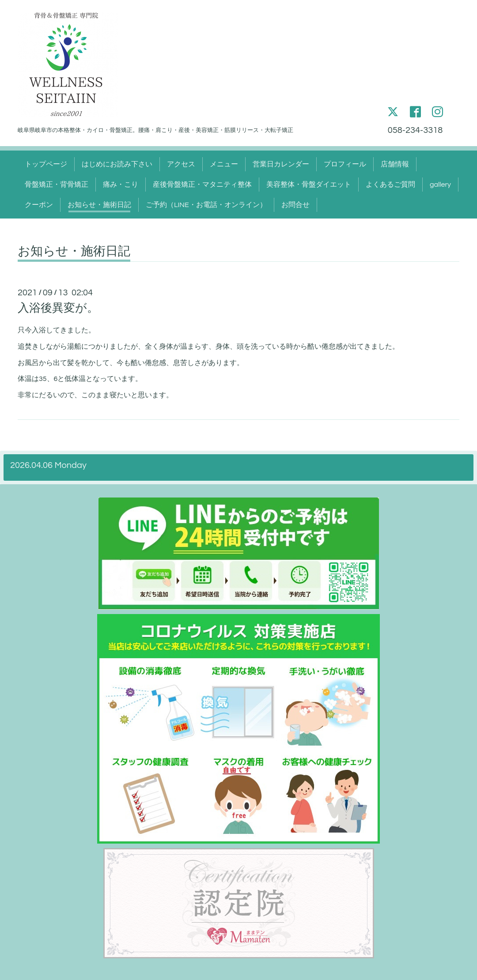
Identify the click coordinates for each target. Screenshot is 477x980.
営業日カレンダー (281, 164)
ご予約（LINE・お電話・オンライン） (206, 205)
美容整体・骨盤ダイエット (309, 185)
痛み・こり (121, 185)
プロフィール (345, 164)
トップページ (46, 164)
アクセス (181, 164)
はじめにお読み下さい (117, 164)
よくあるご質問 (390, 185)
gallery (440, 185)
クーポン (39, 205)
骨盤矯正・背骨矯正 (57, 185)
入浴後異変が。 (58, 308)
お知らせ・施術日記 (99, 205)
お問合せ (295, 205)
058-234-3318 (415, 130)
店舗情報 (395, 164)
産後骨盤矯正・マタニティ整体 (202, 185)
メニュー (224, 164)
